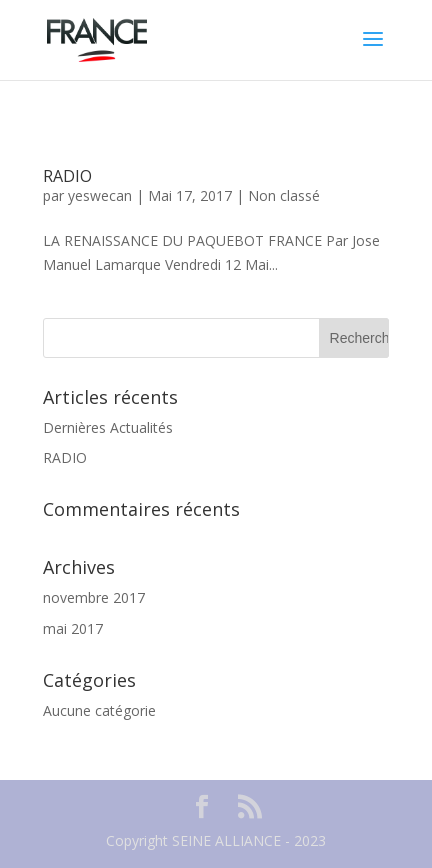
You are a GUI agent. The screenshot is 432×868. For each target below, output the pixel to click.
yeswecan (100, 195)
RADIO (67, 176)
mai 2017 (73, 629)
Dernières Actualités (108, 427)
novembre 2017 (94, 598)
